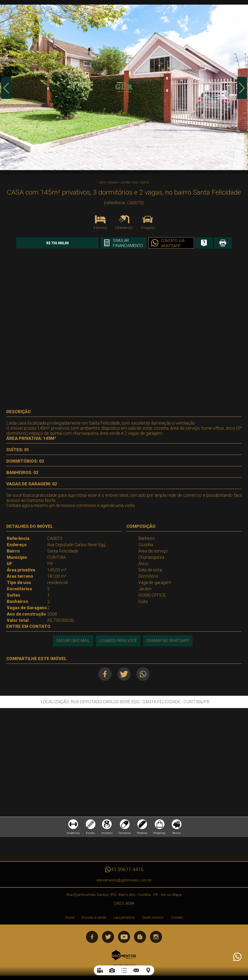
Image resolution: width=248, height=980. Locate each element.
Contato (177, 917)
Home (70, 917)
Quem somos (153, 917)
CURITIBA (125, 183)
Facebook (105, 674)
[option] (124, 87)
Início (102, 183)
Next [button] (242, 88)
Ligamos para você (118, 641)
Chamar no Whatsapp (168, 641)
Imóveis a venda (94, 917)
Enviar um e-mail (73, 641)
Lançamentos (124, 917)
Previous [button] (6, 88)
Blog (140, 937)
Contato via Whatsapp (173, 243)
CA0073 (145, 183)
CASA (135, 183)
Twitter (124, 674)
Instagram (156, 937)
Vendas (113, 183)
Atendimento (237, 957)
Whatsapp (143, 674)
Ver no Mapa (171, 895)
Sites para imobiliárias (124, 965)
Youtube (124, 937)
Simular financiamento (128, 243)
